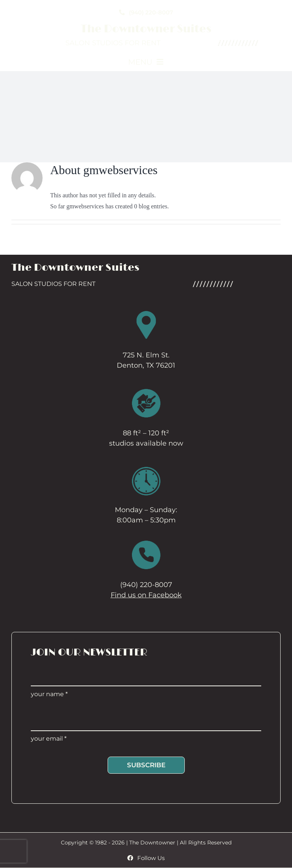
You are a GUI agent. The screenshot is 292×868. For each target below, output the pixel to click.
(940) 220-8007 (146, 585)
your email (49, 739)
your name (49, 694)
